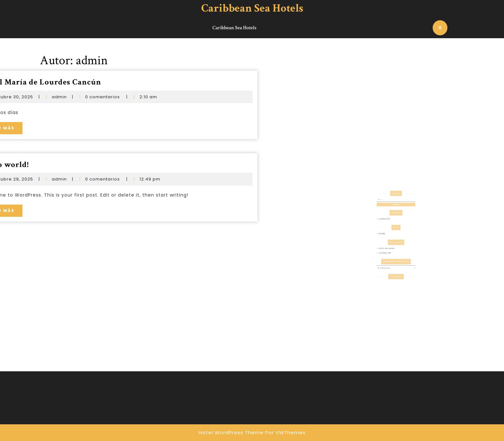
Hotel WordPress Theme (231, 432)
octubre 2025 (388, 230)
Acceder (387, 240)
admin (26, 97)
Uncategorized (389, 253)
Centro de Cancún (390, 250)
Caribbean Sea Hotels (252, 8)
